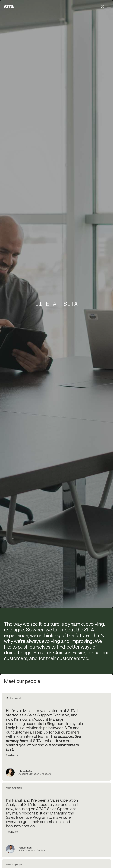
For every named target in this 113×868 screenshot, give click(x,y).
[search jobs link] (102, 7)
